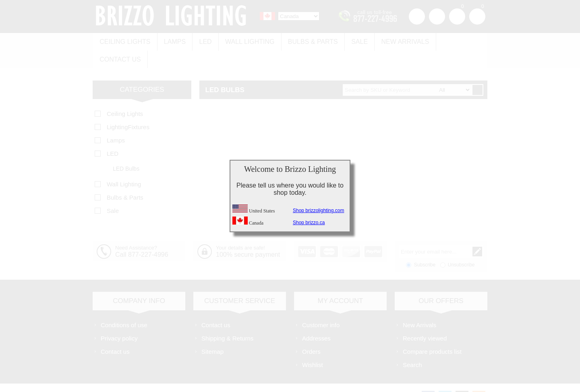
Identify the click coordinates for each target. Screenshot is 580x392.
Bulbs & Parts (309, 41)
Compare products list (432, 333)
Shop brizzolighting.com (318, 210)
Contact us (456, 41)
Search (412, 346)
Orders (311, 333)
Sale (354, 41)
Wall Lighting (246, 41)
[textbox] (407, 71)
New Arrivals (399, 41)
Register (417, 17)
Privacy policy (119, 319)
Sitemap (212, 333)
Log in (437, 17)
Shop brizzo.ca (309, 223)
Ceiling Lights (124, 41)
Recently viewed (425, 319)
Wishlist (313, 346)
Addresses (316, 319)
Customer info (321, 306)
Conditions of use (124, 306)
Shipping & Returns (227, 319)
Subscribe (425, 246)
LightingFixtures (128, 108)
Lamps (173, 41)
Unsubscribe (461, 246)
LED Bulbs (126, 150)
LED (203, 41)
